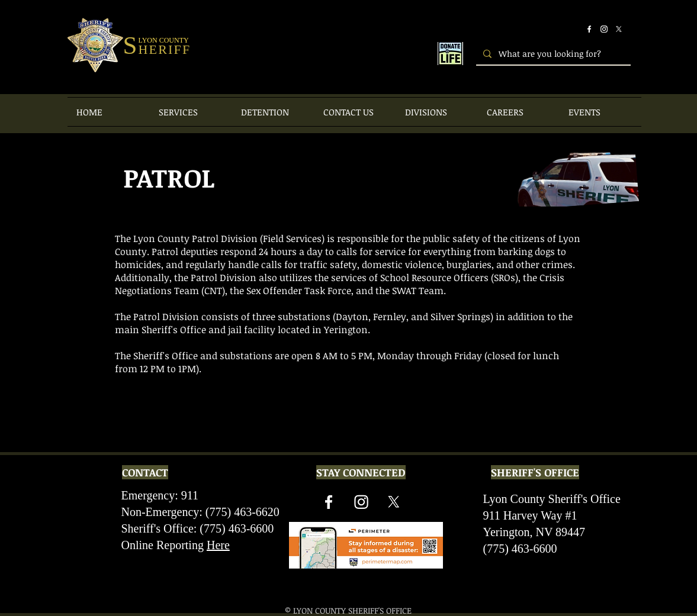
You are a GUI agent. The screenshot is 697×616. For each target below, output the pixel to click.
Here (218, 545)
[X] (619, 29)
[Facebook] (589, 29)
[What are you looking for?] (552, 54)
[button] (191, 112)
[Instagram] (604, 29)
